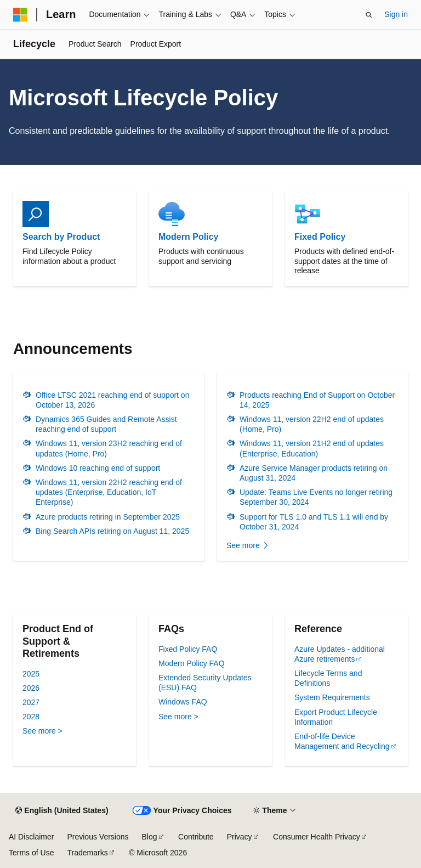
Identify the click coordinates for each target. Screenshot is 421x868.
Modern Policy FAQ (192, 663)
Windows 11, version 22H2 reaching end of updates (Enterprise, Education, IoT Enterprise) (109, 492)
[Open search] (369, 15)
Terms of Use (31, 853)
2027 (31, 702)
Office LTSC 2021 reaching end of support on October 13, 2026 (112, 400)
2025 (31, 674)
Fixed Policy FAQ (188, 649)
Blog (150, 837)
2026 (31, 688)
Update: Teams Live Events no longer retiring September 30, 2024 (316, 497)
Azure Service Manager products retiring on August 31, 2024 (314, 473)
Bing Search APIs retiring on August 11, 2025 (112, 531)
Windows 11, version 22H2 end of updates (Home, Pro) (312, 424)
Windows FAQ (183, 702)
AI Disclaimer (31, 837)
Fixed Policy (320, 237)
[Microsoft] (20, 15)
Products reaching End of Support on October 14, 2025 (317, 400)
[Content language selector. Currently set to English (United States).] (62, 811)
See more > (42, 731)
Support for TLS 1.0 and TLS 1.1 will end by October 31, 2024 (314, 522)
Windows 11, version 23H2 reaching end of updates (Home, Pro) (109, 448)
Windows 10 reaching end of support (98, 468)
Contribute (196, 837)
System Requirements (332, 697)
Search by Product (61, 237)
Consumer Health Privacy (317, 837)
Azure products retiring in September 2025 (108, 517)
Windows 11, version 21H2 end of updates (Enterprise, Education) (312, 448)
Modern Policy (188, 237)
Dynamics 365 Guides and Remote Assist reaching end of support (106, 424)
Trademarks (87, 853)
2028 (31, 717)
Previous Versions (98, 837)
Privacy (240, 837)
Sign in (396, 14)
